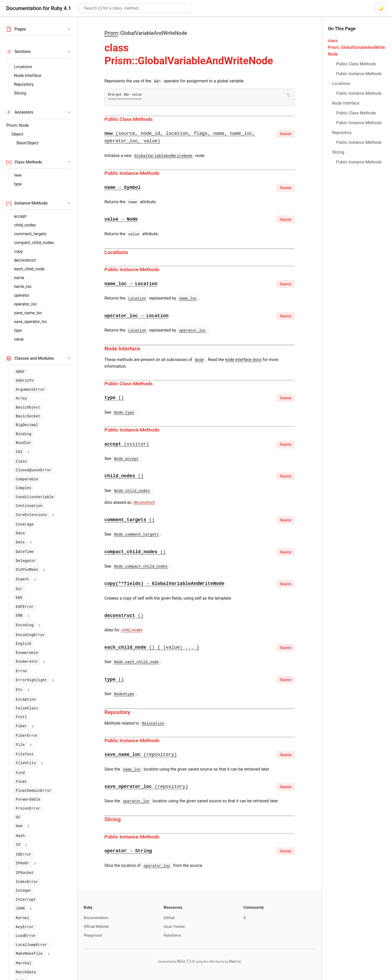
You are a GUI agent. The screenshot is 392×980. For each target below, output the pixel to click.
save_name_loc (28, 313)
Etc (19, 690)
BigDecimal (27, 425)
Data (20, 533)
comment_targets (30, 234)
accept (20, 216)
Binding (24, 434)
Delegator (26, 561)
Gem (19, 826)
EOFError (25, 607)
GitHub (169, 918)
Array (21, 398)
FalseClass (27, 708)
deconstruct (25, 260)
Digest (22, 579)
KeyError (25, 927)
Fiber (21, 726)
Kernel (22, 918)
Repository (24, 84)
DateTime (25, 552)
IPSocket (25, 873)
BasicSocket (28, 416)
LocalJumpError (31, 945)
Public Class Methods (129, 119)
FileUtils (26, 763)
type (18, 184)
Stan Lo (235, 961)
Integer (24, 891)
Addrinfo (25, 381)
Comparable (27, 479)
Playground (93, 935)
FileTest (25, 754)
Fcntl (21, 717)
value (19, 339)
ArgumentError (30, 390)
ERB (19, 616)
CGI (19, 452)
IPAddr (22, 863)
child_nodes (25, 225)
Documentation (96, 918)
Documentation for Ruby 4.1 (39, 8)
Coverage (25, 524)
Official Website (96, 927)
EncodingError (30, 635)
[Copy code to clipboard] (288, 95)
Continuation (29, 506)
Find (20, 773)
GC (18, 817)
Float (21, 782)
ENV (19, 598)
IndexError (27, 882)
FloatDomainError (34, 791)
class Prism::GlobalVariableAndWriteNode (356, 47)
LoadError (26, 936)
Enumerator (27, 662)
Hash (20, 836)
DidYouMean (27, 570)
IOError (24, 854)
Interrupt (26, 900)
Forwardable (28, 799)
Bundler (24, 443)
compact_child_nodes (34, 243)
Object (17, 134)
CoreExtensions (31, 515)
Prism (111, 33)
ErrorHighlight (31, 680)
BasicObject (28, 143)
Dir (19, 589)
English (24, 644)
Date (20, 542)
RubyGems (172, 935)
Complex (24, 488)
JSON (20, 908)
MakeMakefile (29, 954)
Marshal (24, 963)
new (18, 175)
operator (22, 295)
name (19, 278)
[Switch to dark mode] (381, 8)
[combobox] (135, 8)
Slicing (20, 93)
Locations (23, 67)
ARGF (20, 372)
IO (18, 845)
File (20, 745)
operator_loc (25, 304)
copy (18, 251)
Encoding (25, 625)
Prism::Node (18, 125)
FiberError (27, 736)
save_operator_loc (31, 322)
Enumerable (27, 653)
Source (286, 134)
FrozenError (28, 809)
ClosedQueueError (34, 470)
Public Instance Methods (132, 173)
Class (21, 461)
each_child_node (29, 269)
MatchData (26, 972)
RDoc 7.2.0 (186, 961)
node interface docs (243, 360)
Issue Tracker (174, 927)
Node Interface (28, 76)
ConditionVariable (35, 497)
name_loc (23, 287)
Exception (26, 700)
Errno (21, 671)
